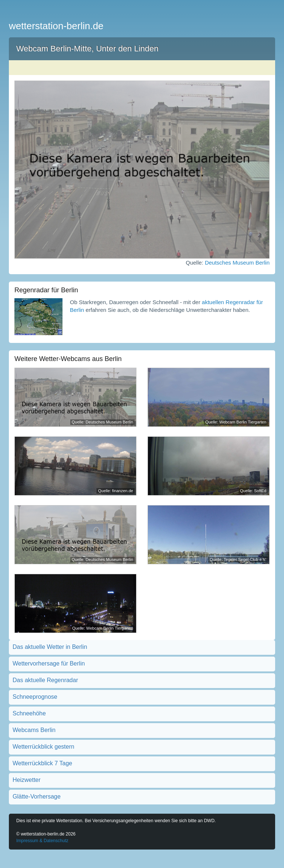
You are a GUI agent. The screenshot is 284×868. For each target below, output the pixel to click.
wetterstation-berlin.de (56, 26)
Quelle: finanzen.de (116, 491)
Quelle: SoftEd (253, 491)
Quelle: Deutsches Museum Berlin (102, 422)
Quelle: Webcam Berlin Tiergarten (236, 422)
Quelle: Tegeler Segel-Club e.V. (238, 559)
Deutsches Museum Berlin (237, 263)
